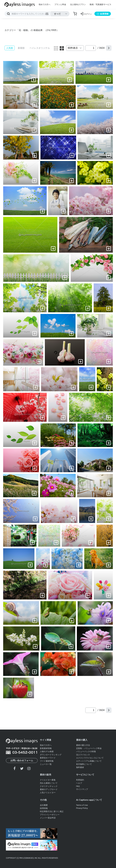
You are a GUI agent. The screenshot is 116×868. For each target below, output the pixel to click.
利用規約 (80, 780)
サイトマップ (82, 789)
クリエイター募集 (48, 780)
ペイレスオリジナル (40, 48)
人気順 (10, 48)
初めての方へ (45, 4)
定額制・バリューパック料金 (89, 748)
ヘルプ (79, 783)
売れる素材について (49, 783)
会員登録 (103, 14)
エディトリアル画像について (89, 761)
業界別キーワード (48, 758)
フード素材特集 (47, 761)
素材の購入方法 (83, 745)
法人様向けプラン (78, 4)
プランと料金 (60, 4)
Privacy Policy (82, 808)
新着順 (21, 48)
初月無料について (84, 764)
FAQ (78, 786)
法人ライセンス (83, 755)
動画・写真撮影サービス (101, 4)
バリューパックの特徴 (86, 751)
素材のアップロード (49, 789)
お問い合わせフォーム (22, 760)
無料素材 (80, 767)
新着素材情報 (46, 748)
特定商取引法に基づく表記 (52, 811)
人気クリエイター (48, 793)
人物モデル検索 (47, 751)
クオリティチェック (49, 786)
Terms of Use (82, 805)
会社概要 (44, 805)
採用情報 (44, 808)
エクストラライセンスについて (90, 758)
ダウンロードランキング (51, 755)
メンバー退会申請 (48, 818)
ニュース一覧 (46, 764)
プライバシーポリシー (50, 815)
